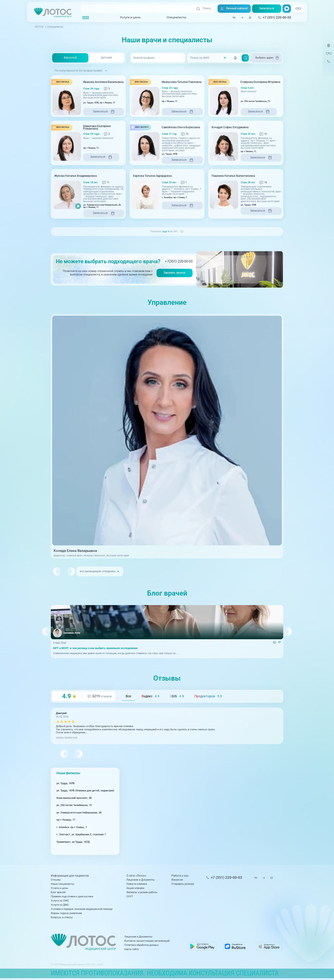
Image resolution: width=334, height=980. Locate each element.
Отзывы (56, 880)
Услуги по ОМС (60, 901)
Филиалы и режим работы (142, 892)
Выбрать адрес (268, 58)
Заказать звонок (175, 273)
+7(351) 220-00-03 (179, 261)
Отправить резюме (183, 884)
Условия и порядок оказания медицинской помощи (82, 909)
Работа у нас (180, 876)
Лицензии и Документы (141, 880)
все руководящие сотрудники (98, 571)
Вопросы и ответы (62, 917)
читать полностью (67, 738)
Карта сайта (132, 949)
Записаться (267, 8)
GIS (177, 696)
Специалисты (176, 17)
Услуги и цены (130, 17)
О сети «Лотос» (136, 876)
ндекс (151, 696)
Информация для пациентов (70, 876)
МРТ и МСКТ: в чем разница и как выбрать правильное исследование (95, 648)
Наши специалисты (63, 884)
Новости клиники (137, 884)
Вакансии (177, 880)
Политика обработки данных (141, 945)
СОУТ (130, 896)
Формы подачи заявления (66, 913)
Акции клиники (135, 888)
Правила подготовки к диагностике (72, 896)
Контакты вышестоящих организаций (147, 941)
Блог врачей (58, 892)
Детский (106, 58)
